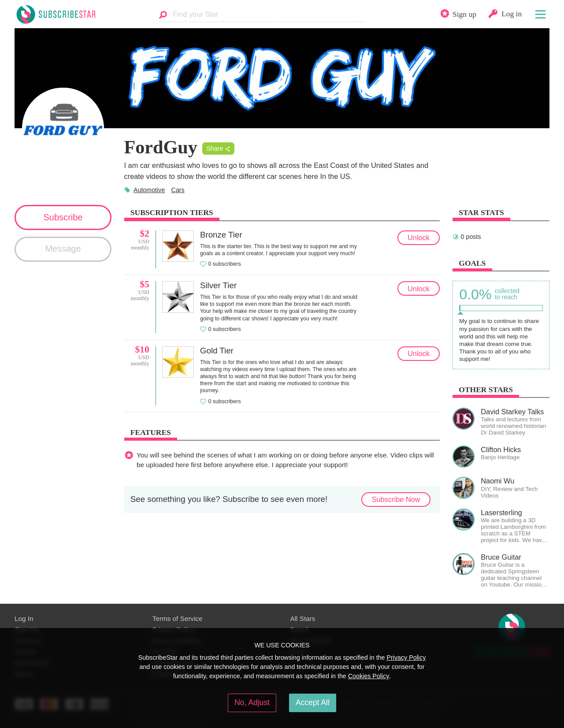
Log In (24, 618)
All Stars (303, 618)
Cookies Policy (369, 676)
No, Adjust (252, 702)
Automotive (149, 190)
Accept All (313, 702)
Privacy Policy (406, 657)
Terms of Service (178, 618)
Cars (178, 190)
